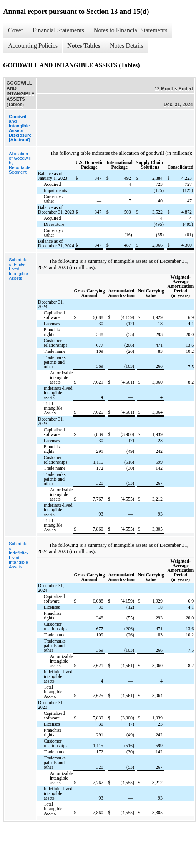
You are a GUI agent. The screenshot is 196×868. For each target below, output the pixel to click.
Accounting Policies (33, 46)
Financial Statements (58, 30)
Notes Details (127, 46)
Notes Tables (84, 46)
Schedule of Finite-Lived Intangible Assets (18, 269)
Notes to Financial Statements (131, 30)
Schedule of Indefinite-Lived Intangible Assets (19, 555)
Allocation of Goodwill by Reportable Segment (20, 163)
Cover (16, 30)
